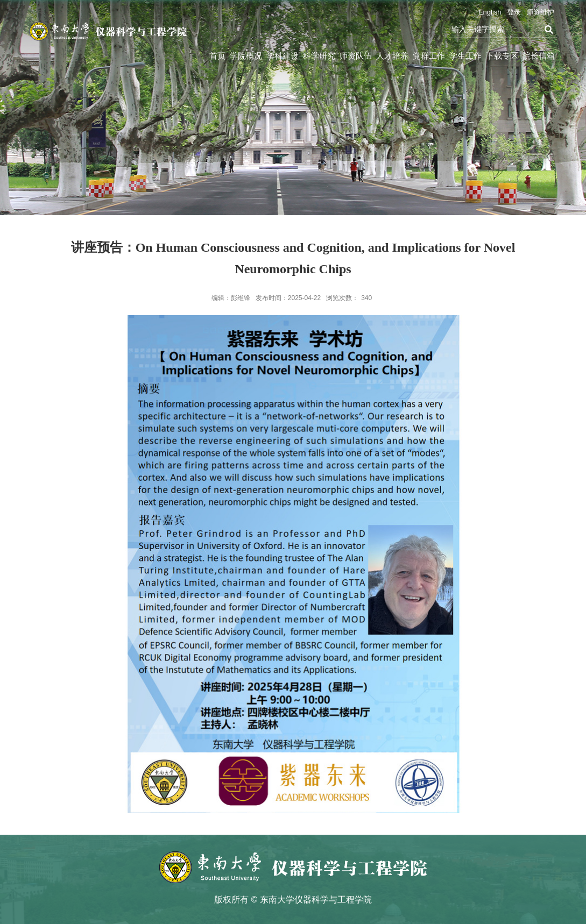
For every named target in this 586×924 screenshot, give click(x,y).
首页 (217, 56)
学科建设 (283, 56)
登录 (514, 12)
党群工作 (429, 56)
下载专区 (502, 56)
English (490, 12)
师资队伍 (356, 56)
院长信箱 (539, 56)
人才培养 (392, 56)
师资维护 (540, 12)
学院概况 (246, 56)
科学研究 (319, 56)
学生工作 (465, 56)
